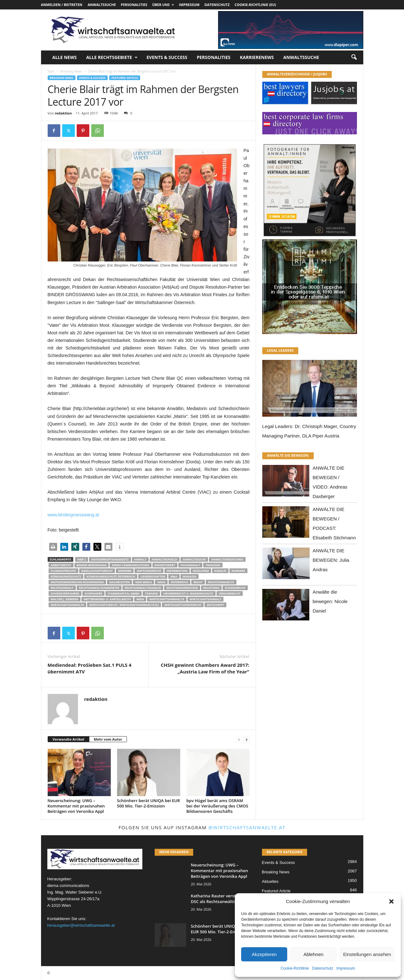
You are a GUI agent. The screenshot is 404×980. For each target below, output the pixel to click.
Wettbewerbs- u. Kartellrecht (107, 599)
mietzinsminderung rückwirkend (77, 582)
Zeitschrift (215, 605)
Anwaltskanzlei (165, 559)
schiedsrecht (235, 588)
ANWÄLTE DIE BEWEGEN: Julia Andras (331, 560)
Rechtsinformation (182, 588)
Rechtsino (211, 588)
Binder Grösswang (92, 565)
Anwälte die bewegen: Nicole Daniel (330, 601)
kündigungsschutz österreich (111, 576)
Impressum (346, 968)
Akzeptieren (264, 954)
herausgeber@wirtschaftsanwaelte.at (81, 925)
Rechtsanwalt (62, 588)
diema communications (130, 565)
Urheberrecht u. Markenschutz (188, 593)
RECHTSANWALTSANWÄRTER (99, 588)
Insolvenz (201, 571)
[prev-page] (239, 739)
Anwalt (140, 559)
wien (140, 599)
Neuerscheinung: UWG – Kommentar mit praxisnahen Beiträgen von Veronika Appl (76, 806)
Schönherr (93, 593)
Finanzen (213, 565)
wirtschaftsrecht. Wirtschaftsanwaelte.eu (124, 605)
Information (177, 571)
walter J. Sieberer (65, 599)
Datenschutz (323, 968)
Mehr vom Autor (108, 739)
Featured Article (125, 78)
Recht (198, 582)
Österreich (179, 582)
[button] (391, 901)
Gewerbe (125, 571)
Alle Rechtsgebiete (112, 57)
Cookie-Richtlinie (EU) (255, 5)
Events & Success (167, 57)
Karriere (238, 571)
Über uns (163, 5)
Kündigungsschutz (66, 576)
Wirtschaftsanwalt (205, 599)
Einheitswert (165, 565)
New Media (143, 582)
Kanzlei (220, 571)
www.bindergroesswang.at (73, 515)
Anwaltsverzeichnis (227, 559)
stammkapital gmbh (124, 593)
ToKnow (151, 593)
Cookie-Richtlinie (295, 968)
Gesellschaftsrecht (97, 571)
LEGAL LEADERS (280, 350)
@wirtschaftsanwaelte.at (247, 827)
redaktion (63, 113)
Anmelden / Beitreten (62, 5)
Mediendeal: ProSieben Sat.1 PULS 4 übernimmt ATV (90, 668)
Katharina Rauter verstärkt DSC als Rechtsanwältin (217, 899)
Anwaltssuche (102, 5)
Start (51, 71)
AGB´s (82, 559)
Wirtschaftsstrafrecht (183, 605)
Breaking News (71, 71)
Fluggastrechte (63, 571)
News (161, 582)
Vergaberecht (230, 593)
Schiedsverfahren (65, 593)
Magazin (190, 576)
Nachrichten (119, 582)
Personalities (134, 5)
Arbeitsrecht (61, 565)
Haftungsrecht (149, 571)
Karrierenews (257, 57)
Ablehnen (313, 954)
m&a (174, 576)
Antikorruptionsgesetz (110, 559)
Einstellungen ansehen (367, 954)
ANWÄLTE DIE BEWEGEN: (288, 455)
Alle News (65, 57)
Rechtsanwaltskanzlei (143, 588)
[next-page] (247, 739)
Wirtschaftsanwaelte (167, 599)
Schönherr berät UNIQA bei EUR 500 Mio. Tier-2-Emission (149, 803)
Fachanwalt (190, 565)
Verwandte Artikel (68, 739)
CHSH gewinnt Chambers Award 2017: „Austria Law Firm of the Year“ (205, 668)
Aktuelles (270, 881)
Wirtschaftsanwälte (68, 605)
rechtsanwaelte (221, 582)
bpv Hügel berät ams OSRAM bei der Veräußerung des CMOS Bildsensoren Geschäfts (217, 806)
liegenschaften (153, 576)
